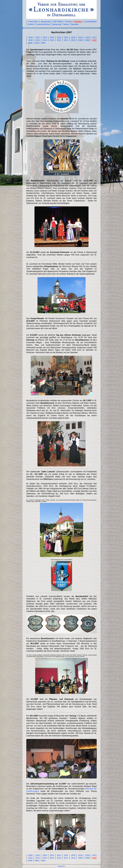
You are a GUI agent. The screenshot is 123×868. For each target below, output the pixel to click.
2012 (59, 40)
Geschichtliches (43, 24)
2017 (95, 38)
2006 (30, 43)
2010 (73, 40)
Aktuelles (78, 22)
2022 (59, 38)
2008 (87, 40)
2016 (31, 40)
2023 (52, 38)
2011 (66, 40)
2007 (95, 40)
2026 (31, 38)
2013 (52, 40)
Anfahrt (31, 24)
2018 (87, 38)
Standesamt (46, 22)
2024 (45, 38)
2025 (38, 38)
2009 (80, 40)
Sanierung (57, 24)
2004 (43, 43)
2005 (37, 43)
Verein (66, 24)
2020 (73, 38)
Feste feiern (33, 22)
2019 (80, 38)
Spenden (75, 24)
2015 (38, 40)
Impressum (61, 866)
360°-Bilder (58, 22)
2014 (45, 40)
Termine (69, 22)
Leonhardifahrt (91, 22)
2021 (66, 38)
